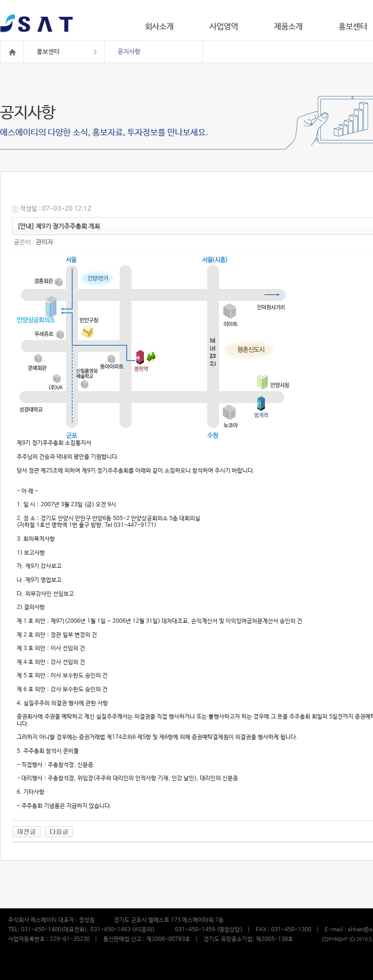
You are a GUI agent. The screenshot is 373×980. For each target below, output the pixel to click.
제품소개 (288, 27)
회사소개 (159, 27)
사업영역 (224, 27)
